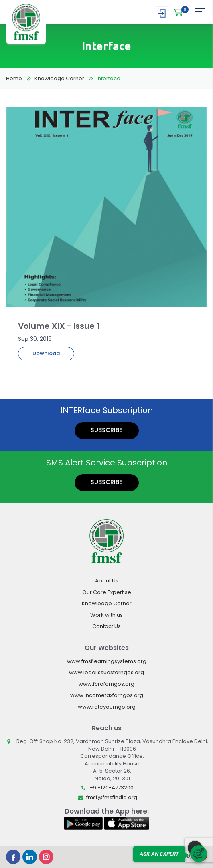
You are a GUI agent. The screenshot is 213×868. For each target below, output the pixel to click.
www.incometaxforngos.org (107, 695)
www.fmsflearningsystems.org (107, 661)
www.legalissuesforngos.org (106, 672)
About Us (107, 581)
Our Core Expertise (107, 592)
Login (162, 13)
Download (46, 353)
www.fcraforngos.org (106, 684)
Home (14, 78)
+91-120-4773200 (112, 788)
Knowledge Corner (59, 78)
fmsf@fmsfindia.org (112, 797)
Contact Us (106, 626)
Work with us (106, 615)
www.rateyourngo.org (107, 707)
